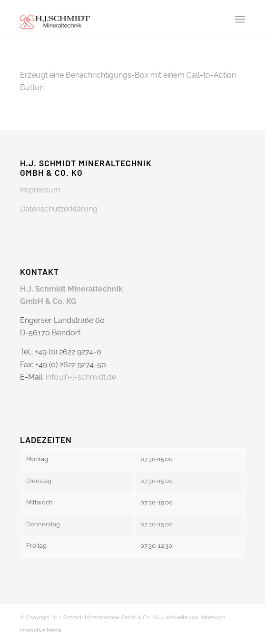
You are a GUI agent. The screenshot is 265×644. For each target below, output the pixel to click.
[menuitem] (240, 19)
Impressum (40, 190)
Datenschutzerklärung (59, 209)
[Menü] (240, 19)
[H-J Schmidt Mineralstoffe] (110, 19)
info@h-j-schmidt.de (81, 377)
